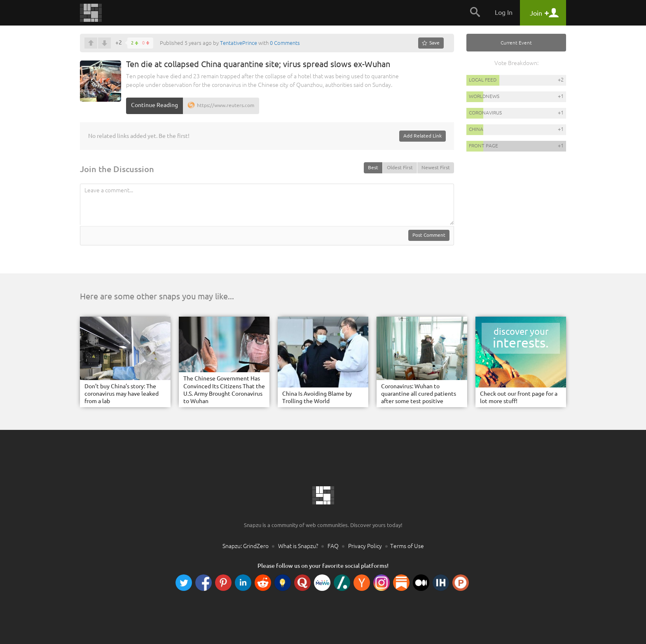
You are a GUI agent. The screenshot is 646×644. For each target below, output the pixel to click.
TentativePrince (239, 43)
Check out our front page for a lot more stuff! (519, 397)
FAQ (333, 546)
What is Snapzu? (298, 546)
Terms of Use (407, 546)
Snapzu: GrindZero (246, 546)
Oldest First (400, 167)
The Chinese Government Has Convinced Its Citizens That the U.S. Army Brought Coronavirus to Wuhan (224, 390)
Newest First (436, 167)
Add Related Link (422, 136)
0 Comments (285, 43)
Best (373, 167)
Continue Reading (154, 105)
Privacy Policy (365, 546)
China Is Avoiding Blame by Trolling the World (317, 397)
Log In (504, 12)
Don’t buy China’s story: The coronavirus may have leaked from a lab (122, 394)
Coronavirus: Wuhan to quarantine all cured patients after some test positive (419, 394)
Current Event (516, 43)
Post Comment (429, 235)
